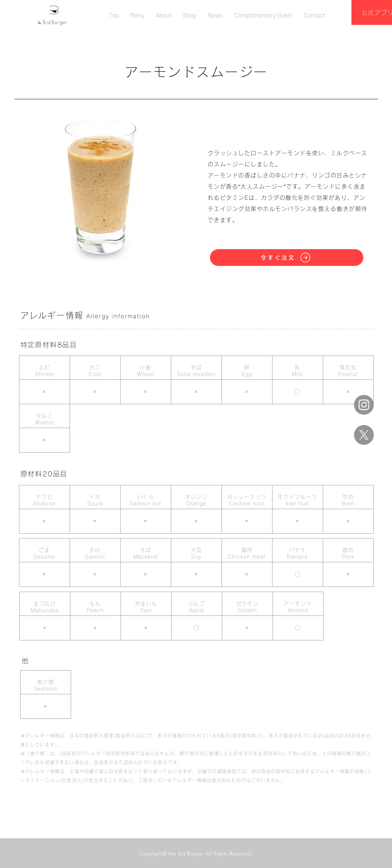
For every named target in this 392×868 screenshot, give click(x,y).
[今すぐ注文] (287, 258)
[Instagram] (364, 405)
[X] (364, 435)
